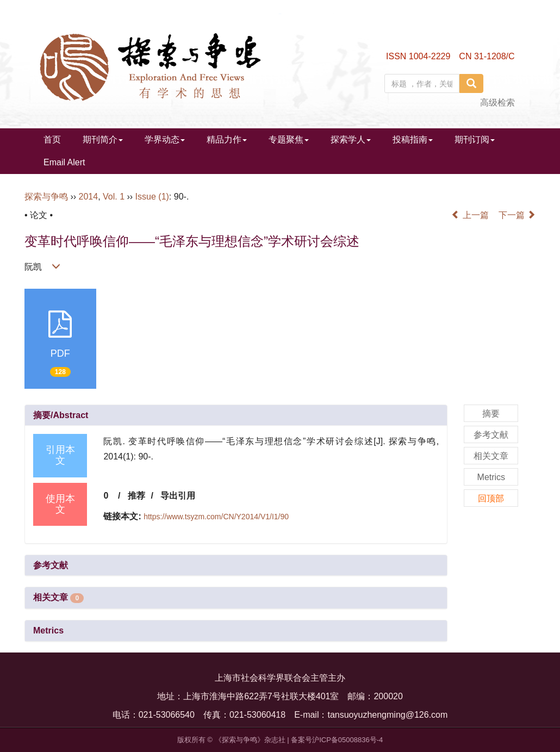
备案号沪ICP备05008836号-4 (337, 740)
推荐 (136, 496)
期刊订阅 (475, 139)
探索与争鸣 (46, 197)
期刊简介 (103, 139)
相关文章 (58, 597)
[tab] (236, 415)
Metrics (48, 630)
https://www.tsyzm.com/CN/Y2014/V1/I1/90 (216, 517)
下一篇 (517, 215)
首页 (52, 139)
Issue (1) (152, 197)
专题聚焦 (289, 139)
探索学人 (351, 139)
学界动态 (165, 139)
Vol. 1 (114, 197)
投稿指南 (413, 139)
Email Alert (64, 162)
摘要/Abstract (61, 415)
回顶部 (491, 498)
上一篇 (470, 215)
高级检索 (497, 102)
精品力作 (227, 139)
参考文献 (51, 565)
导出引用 (178, 496)
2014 (89, 197)
